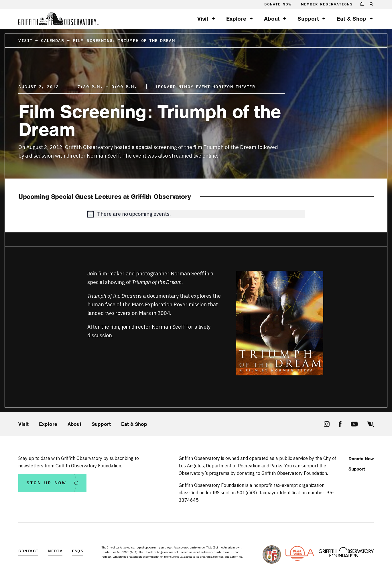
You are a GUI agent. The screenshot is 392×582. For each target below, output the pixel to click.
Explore (236, 19)
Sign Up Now (46, 483)
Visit (203, 19)
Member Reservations (327, 4)
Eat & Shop (351, 19)
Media (55, 551)
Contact (28, 551)
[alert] (196, 214)
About (272, 19)
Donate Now (278, 4)
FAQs (78, 551)
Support (308, 19)
